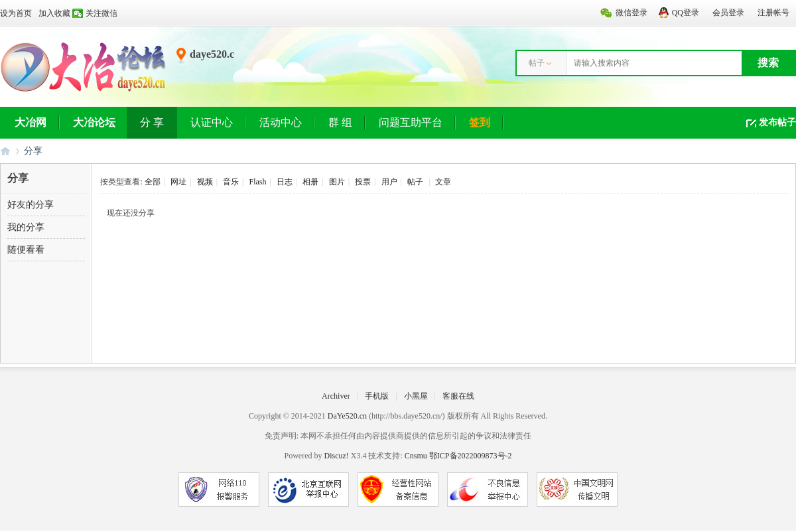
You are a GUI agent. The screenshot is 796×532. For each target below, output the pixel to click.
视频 (205, 182)
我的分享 (26, 227)
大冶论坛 (94, 122)
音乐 (231, 182)
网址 (178, 182)
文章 (443, 182)
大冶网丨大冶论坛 (5, 151)
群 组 (340, 122)
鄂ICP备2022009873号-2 (471, 456)
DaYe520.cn (347, 416)
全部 (153, 182)
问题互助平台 (411, 122)
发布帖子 (777, 122)
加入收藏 (54, 13)
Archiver (336, 396)
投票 (363, 182)
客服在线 (458, 396)
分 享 (152, 122)
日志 (285, 182)
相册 (310, 182)
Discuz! (336, 456)
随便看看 (26, 250)
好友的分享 (31, 205)
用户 (389, 182)
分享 (33, 151)
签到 (480, 122)
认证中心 (212, 122)
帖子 (537, 63)
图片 (337, 182)
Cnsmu (417, 456)
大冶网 (31, 122)
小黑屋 (416, 396)
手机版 (377, 396)
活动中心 (281, 122)
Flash (257, 182)
